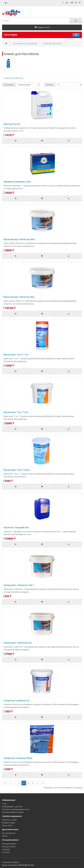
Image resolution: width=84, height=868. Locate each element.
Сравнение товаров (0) (13, 78)
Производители (9, 833)
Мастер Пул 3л (12, 124)
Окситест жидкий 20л (16, 527)
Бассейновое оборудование (25, 43)
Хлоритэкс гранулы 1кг (17, 700)
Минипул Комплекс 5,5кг (17, 181)
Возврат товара (9, 823)
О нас (5, 804)
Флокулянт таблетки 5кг (18, 643)
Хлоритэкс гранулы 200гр (18, 758)
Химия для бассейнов (53, 43)
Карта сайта (7, 825)
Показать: (50, 85)
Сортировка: (9, 85)
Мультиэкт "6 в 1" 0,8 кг (17, 470)
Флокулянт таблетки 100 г (19, 585)
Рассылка (6, 852)
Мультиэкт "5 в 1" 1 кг (16, 354)
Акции (5, 836)
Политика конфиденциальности (16, 809)
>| (43, 783)
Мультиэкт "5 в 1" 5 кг (16, 412)
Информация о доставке (12, 807)
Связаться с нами (9, 820)
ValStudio (16, 862)
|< (5, 783)
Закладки (6, 849)
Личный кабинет (9, 844)
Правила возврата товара (13, 812)
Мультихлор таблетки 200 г (19, 239)
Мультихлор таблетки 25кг (19, 297)
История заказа (9, 847)
